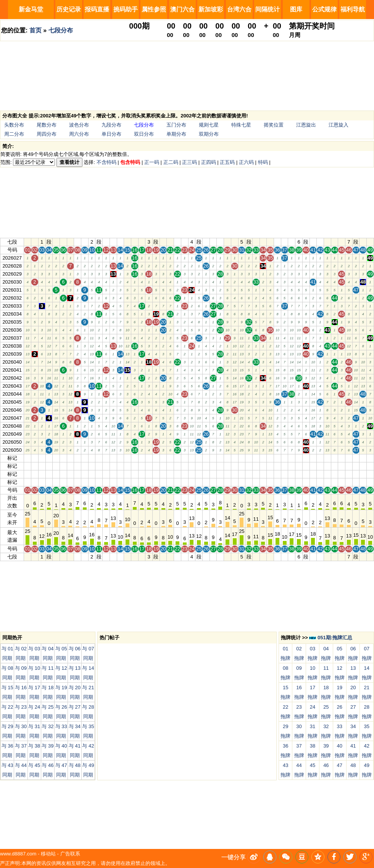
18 (149, 458)
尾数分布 (47, 125)
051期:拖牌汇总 (331, 638)
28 (220, 458)
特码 (263, 162)
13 (113, 458)
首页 (35, 30)
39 (299, 458)
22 (177, 458)
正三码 (189, 162)
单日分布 (111, 134)
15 (127, 458)
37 (284, 458)
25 (199, 458)
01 (27, 458)
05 (56, 458)
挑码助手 (126, 9)
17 (142, 458)
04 (49, 458)
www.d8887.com (18, 854)
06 (63, 458)
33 (256, 458)
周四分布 (47, 134)
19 (156, 458)
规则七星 (209, 125)
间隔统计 (268, 9)
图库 (296, 9)
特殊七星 (241, 125)
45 (342, 458)
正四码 (209, 162)
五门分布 (176, 125)
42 (320, 458)
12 (106, 458)
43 (327, 458)
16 (135, 458)
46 (349, 458)
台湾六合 (239, 9)
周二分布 (14, 134)
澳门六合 (182, 9)
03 (42, 458)
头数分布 (14, 125)
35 (270, 458)
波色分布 (79, 125)
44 (334, 458)
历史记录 (69, 9)
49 (370, 458)
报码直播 (97, 9)
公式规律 (324, 9)
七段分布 (61, 30)
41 (313, 458)
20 (163, 458)
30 (234, 458)
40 (306, 458)
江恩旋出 (306, 125)
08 (77, 458)
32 (249, 458)
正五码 (227, 162)
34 (263, 458)
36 (277, 458)
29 (227, 458)
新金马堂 (31, 9)
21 (170, 458)
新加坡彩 (211, 9)
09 (85, 458)
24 (192, 458)
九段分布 (111, 125)
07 (70, 458)
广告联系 (70, 854)
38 (292, 458)
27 (213, 458)
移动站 (48, 854)
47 (356, 458)
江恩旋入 (339, 125)
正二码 (171, 162)
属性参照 (154, 9)
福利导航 (353, 9)
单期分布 (176, 134)
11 (99, 458)
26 (206, 458)
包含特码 (130, 162)
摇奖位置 (274, 125)
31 (242, 458)
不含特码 (106, 162)
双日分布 (144, 134)
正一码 (152, 162)
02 (35, 458)
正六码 (246, 162)
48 (363, 458)
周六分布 (79, 134)
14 (120, 458)
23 (185, 458)
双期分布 (209, 134)
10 (92, 458)
